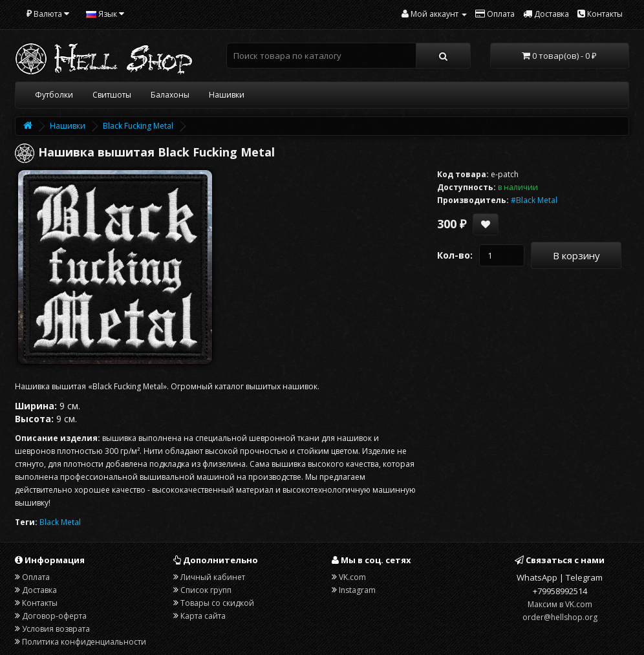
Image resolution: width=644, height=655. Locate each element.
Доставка (39, 590)
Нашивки (227, 95)
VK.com (352, 577)
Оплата (36, 577)
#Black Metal (534, 200)
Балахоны (170, 95)
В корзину (576, 255)
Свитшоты (112, 95)
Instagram (357, 590)
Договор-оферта (54, 616)
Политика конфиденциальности (84, 642)
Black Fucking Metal (138, 126)
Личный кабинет (213, 577)
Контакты (40, 603)
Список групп (206, 590)
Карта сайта (203, 616)
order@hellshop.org (560, 617)
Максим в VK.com (560, 604)
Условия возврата (56, 629)
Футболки (54, 95)
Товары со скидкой (217, 603)
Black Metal (60, 522)
